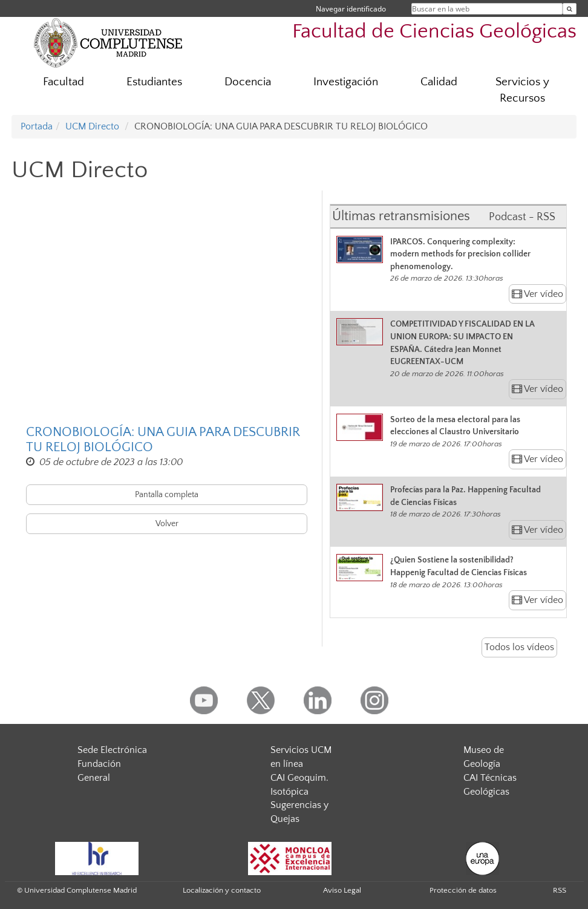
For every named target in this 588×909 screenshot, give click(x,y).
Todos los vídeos (519, 647)
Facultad (64, 82)
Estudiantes (154, 82)
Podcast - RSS (522, 217)
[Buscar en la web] (570, 9)
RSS (560, 890)
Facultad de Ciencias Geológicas (434, 32)
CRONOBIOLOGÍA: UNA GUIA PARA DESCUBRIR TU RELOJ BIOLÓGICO (163, 440)
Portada (37, 126)
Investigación (346, 82)
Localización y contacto (222, 890)
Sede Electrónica (112, 750)
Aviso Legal (342, 890)
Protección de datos (463, 890)
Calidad (439, 82)
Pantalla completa (167, 495)
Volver (167, 524)
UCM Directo (92, 126)
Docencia (248, 82)
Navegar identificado (351, 9)
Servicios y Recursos (522, 90)
